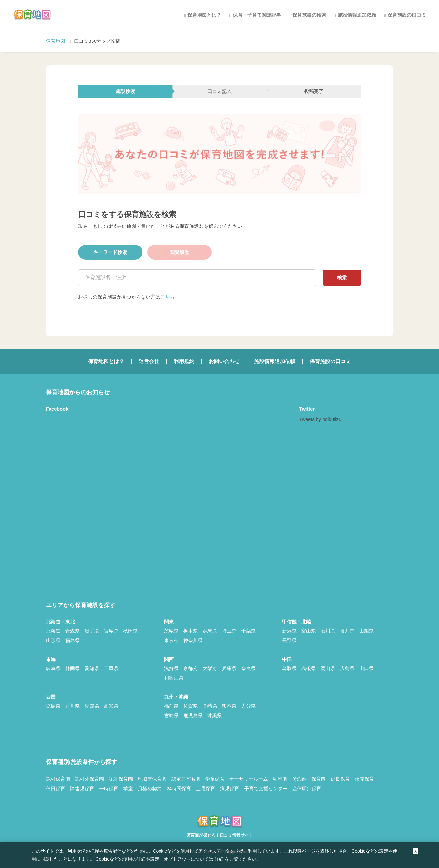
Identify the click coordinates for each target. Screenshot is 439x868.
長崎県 (210, 706)
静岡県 (73, 668)
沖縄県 (215, 716)
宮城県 (111, 631)
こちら (167, 297)
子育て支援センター (266, 788)
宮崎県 (171, 716)
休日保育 (56, 788)
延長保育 (340, 779)
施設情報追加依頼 (357, 15)
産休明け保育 (307, 788)
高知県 (111, 706)
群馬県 (210, 631)
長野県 (289, 640)
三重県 (111, 668)
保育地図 (56, 41)
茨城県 (171, 631)
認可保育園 (58, 779)
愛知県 (92, 668)
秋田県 (130, 631)
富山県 (309, 631)
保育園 (319, 779)
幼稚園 (280, 779)
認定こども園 (186, 779)
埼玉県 (229, 631)
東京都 (171, 640)
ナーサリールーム (249, 779)
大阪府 (210, 668)
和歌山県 (174, 678)
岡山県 (328, 668)
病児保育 (230, 788)
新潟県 (289, 631)
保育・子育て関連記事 (257, 15)
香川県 (73, 706)
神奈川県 (193, 640)
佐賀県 (191, 706)
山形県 (53, 640)
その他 (299, 779)
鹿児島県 (193, 716)
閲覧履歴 (179, 252)
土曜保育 (206, 788)
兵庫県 (229, 668)
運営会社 (149, 361)
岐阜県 (53, 668)
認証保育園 (121, 779)
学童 (128, 788)
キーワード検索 (110, 252)
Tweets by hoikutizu (320, 419)
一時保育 (109, 788)
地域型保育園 (152, 779)
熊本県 (229, 706)
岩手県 (92, 631)
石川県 (328, 631)
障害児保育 (82, 788)
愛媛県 (92, 706)
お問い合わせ (224, 361)
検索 (342, 277)
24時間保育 (179, 788)
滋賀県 (171, 668)
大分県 (248, 706)
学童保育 (215, 779)
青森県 (73, 631)
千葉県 (248, 631)
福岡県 (171, 706)
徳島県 (53, 706)
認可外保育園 (89, 779)
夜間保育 (364, 779)
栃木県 (191, 631)
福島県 (73, 640)
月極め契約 (150, 788)
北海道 (53, 631)
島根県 (309, 668)
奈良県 (248, 668)
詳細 (219, 859)
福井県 (347, 631)
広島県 (347, 668)
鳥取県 (289, 668)
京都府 (191, 668)
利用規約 (184, 361)
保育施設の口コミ (407, 15)
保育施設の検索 (309, 15)
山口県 (366, 668)
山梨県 (366, 631)
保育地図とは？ (204, 15)
